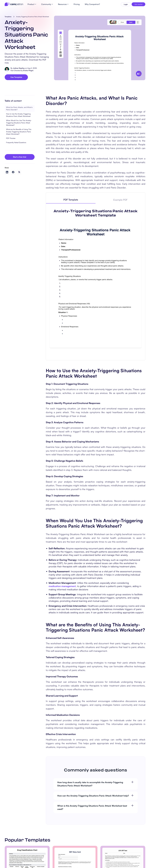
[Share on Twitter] (19, 172)
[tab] (71, 200)
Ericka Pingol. (28, 70)
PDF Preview (11, 138)
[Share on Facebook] (13, 172)
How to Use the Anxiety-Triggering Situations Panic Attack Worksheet (18, 115)
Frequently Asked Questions (16, 142)
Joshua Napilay (19, 68)
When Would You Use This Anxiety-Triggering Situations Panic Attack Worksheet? (19, 123)
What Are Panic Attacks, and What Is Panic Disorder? (19, 108)
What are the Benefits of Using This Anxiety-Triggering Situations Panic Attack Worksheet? (19, 132)
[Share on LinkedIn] (7, 172)
